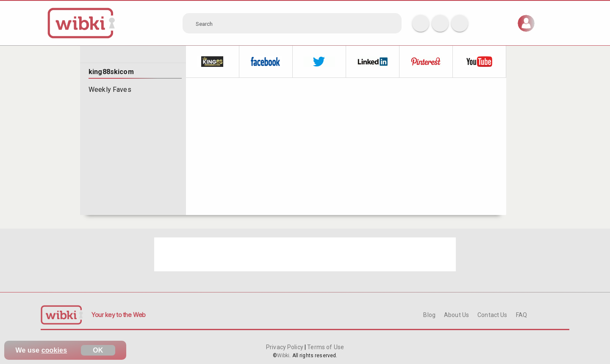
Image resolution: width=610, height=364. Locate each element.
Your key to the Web (119, 315)
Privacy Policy (285, 347)
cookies (54, 350)
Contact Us (492, 315)
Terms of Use (325, 347)
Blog (429, 315)
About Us (456, 315)
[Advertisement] (305, 254)
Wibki (283, 356)
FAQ (521, 315)
